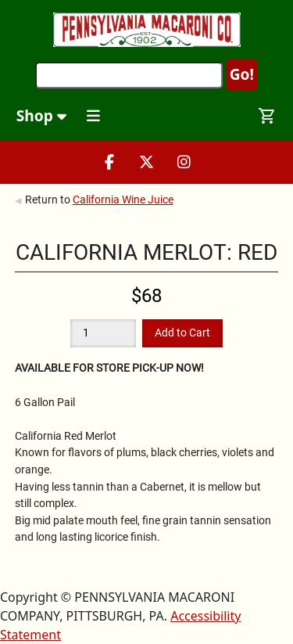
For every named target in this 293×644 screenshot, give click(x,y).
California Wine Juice (123, 200)
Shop (41, 115)
